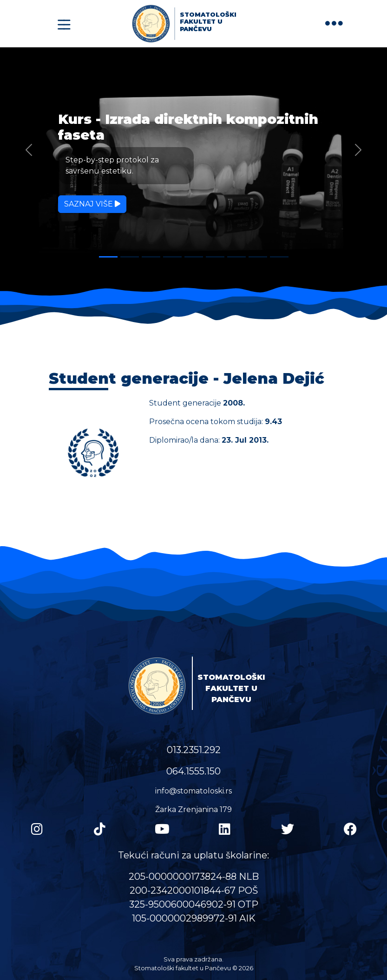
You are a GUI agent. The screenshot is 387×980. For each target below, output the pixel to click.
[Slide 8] (258, 257)
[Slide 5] (194, 257)
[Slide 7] (236, 257)
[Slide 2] (130, 257)
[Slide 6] (215, 257)
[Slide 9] (279, 257)
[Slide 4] (172, 257)
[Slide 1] (108, 257)
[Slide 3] (151, 257)
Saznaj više (92, 204)
